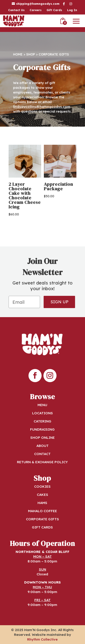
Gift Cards (54, 10)
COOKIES (42, 486)
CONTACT (42, 454)
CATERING (42, 421)
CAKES (42, 495)
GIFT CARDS (42, 527)
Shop (31, 54)
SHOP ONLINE (42, 438)
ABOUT (42, 446)
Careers (36, 10)
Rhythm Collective (42, 639)
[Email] (24, 302)
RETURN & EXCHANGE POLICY (42, 462)
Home (18, 54)
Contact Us (16, 10)
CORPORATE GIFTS (42, 519)
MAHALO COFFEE (42, 511)
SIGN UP (59, 302)
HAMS (42, 503)
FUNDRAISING (42, 429)
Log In (72, 10)
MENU (42, 405)
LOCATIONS (42, 413)
